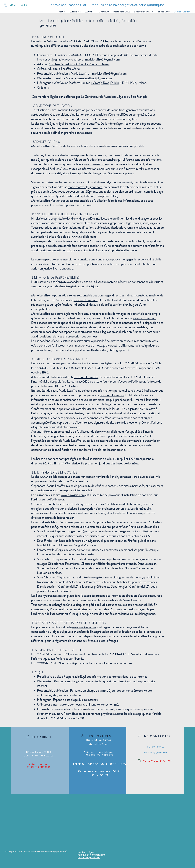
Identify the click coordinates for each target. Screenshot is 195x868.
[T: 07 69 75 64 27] (156, 747)
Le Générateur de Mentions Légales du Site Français (114, 97)
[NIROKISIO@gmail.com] (155, 753)
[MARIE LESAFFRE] (26, 5)
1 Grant (96, 83)
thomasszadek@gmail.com (53, 852)
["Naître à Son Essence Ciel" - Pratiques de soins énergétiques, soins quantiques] (106, 5)
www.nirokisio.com (96, 164)
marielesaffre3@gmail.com (102, 59)
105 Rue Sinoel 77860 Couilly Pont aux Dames (79, 64)
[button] (89, 12)
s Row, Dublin (110, 83)
